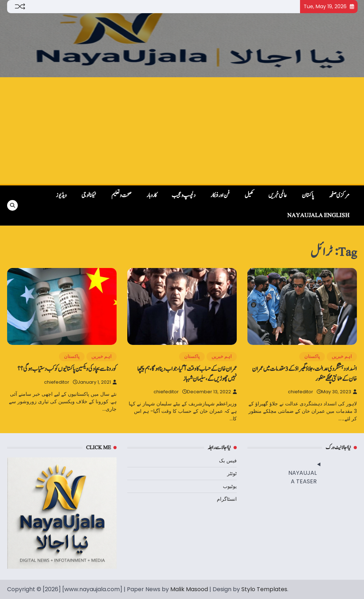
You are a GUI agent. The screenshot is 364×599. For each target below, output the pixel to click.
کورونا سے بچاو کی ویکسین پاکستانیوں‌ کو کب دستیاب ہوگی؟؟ (67, 369)
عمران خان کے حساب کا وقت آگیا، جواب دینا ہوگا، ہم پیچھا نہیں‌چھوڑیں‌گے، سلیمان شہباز (187, 374)
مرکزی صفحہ (339, 195)
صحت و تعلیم (121, 195)
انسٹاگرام (227, 499)
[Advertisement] (182, 131)
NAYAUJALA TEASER (303, 477)
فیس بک (228, 461)
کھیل (249, 195)
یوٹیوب (230, 486)
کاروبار (152, 195)
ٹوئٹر (232, 473)
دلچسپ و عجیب (184, 195)
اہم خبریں (342, 356)
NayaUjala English (318, 215)
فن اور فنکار (220, 195)
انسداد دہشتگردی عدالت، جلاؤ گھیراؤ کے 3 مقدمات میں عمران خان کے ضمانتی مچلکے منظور (304, 374)
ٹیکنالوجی (89, 195)
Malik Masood (189, 589)
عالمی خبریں (278, 195)
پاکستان (308, 195)
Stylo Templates (264, 589)
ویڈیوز (61, 195)
